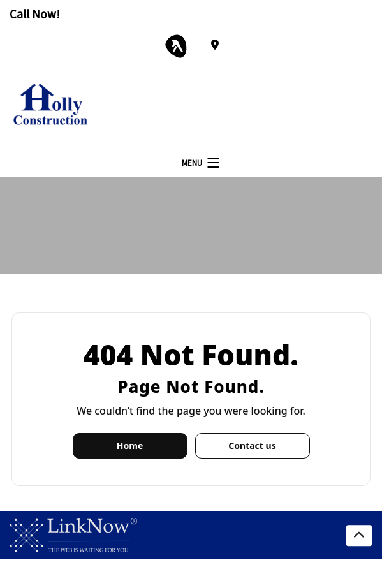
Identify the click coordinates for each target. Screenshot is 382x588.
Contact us (252, 445)
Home (130, 445)
